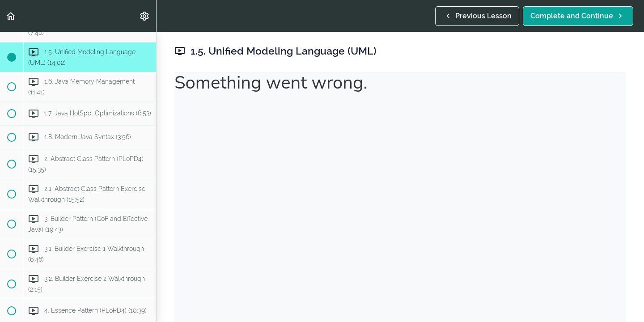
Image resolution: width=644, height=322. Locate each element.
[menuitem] (145, 16)
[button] (11, 16)
